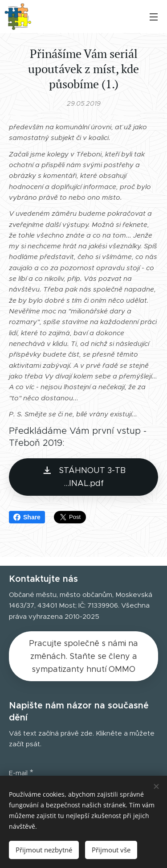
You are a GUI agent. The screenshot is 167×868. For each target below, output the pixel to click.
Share (27, 517)
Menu (154, 17)
